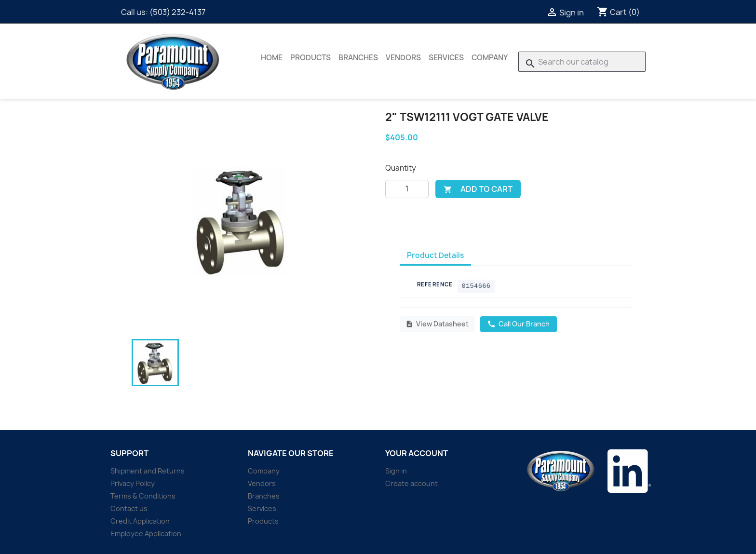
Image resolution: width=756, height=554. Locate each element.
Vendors (403, 58)
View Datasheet (437, 324)
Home (272, 58)
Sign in (396, 471)
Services (446, 58)
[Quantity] (407, 189)
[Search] (582, 62)
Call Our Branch (518, 324)
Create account (412, 483)
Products (310, 58)
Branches (358, 58)
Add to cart (478, 189)
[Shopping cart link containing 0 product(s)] (618, 12)
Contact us (129, 508)
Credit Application (140, 521)
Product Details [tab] (435, 255)
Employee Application (146, 534)
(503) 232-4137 (177, 12)
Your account (417, 453)
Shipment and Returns (148, 471)
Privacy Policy (133, 483)
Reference (435, 284)
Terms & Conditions (143, 496)
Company (490, 58)
